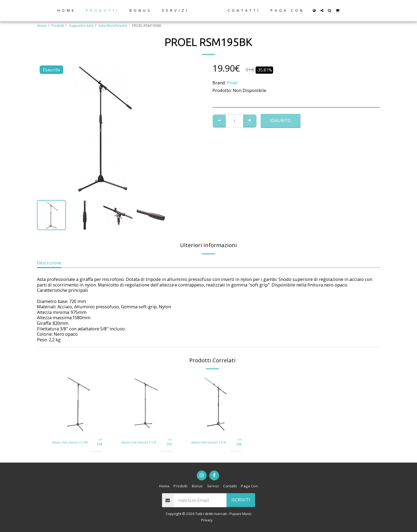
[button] (338, 11)
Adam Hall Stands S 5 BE (71, 442)
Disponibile (96, 451)
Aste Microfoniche (113, 26)
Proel (232, 83)
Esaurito (280, 120)
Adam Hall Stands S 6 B (210, 442)
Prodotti (58, 26)
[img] (77, 404)
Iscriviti (241, 500)
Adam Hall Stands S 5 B (140, 442)
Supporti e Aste (81, 26)
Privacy (207, 520)
